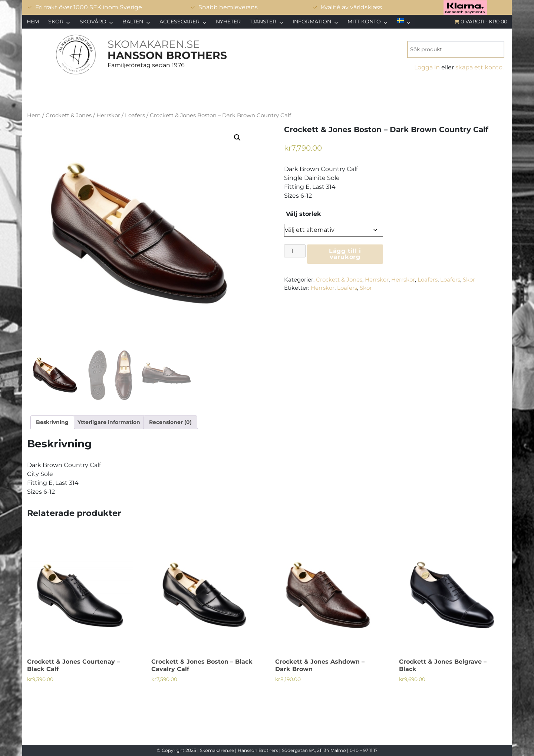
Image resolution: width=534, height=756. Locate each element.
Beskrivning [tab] (52, 422)
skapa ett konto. (479, 67)
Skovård (93, 22)
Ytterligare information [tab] (109, 422)
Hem (33, 22)
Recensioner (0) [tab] (170, 422)
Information (312, 22)
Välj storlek (304, 214)
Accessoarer (179, 22)
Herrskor (108, 115)
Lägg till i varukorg (345, 254)
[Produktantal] (295, 251)
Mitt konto (364, 22)
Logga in (427, 67)
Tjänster (263, 22)
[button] (237, 138)
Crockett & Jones (69, 115)
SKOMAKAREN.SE (154, 44)
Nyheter (228, 22)
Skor (56, 22)
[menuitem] (404, 20)
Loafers (135, 115)
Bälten (133, 22)
